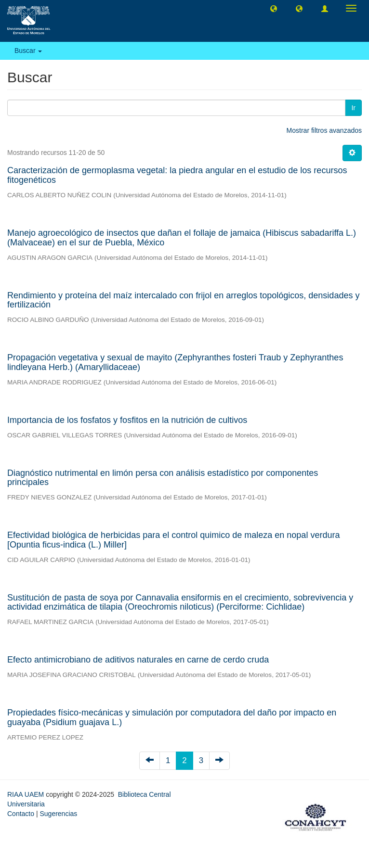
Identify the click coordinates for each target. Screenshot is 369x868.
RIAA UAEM (26, 794)
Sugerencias (58, 814)
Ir (353, 108)
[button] (274, 8)
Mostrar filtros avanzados (324, 130)
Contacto (21, 814)
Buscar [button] (28, 51)
